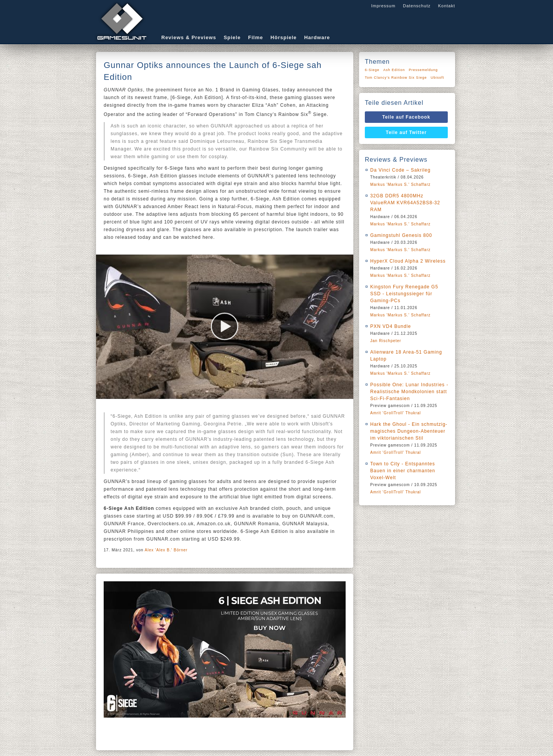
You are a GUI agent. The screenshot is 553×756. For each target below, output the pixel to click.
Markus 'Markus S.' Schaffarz (400, 184)
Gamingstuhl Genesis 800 (401, 235)
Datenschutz (417, 6)
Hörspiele (283, 37)
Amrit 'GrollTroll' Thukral (396, 413)
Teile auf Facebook (406, 117)
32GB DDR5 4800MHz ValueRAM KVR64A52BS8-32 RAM (405, 203)
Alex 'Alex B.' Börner (166, 550)
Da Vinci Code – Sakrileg (400, 170)
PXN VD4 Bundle (391, 326)
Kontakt (447, 6)
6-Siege (372, 70)
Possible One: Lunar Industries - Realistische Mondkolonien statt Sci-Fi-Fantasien (409, 392)
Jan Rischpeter (386, 341)
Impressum (383, 6)
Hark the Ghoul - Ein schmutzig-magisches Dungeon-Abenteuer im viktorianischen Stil (409, 431)
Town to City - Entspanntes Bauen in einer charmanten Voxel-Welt (403, 471)
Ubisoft (437, 78)
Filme (256, 37)
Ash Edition (394, 70)
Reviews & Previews (189, 37)
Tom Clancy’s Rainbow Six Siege (396, 78)
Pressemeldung (424, 70)
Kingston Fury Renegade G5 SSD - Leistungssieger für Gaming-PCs (404, 294)
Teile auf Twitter (406, 132)
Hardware (317, 37)
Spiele (232, 37)
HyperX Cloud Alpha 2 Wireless (408, 261)
